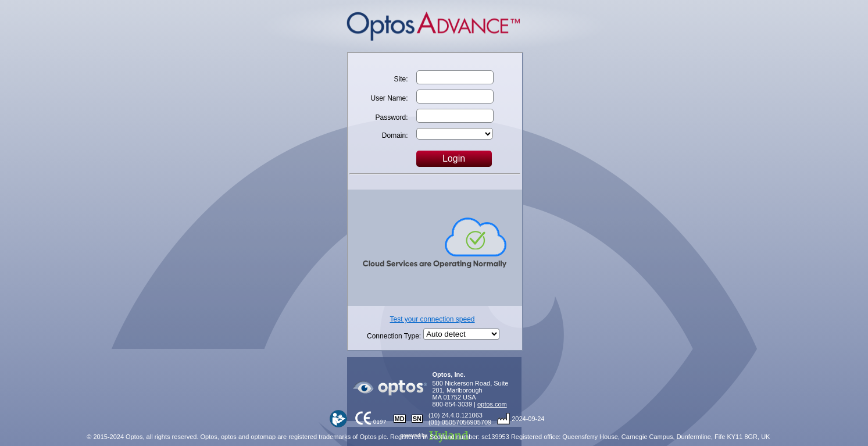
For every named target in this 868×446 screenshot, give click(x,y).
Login (454, 158)
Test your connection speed (432, 319)
